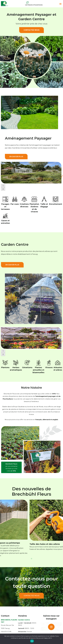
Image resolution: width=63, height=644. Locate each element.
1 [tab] (3, 186)
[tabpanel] (31, 173)
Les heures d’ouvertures (34, 5)
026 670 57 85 (6, 632)
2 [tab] (3, 189)
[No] (61, 639)
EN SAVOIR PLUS (16, 157)
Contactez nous (32, 30)
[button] (60, 4)
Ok (32, 641)
